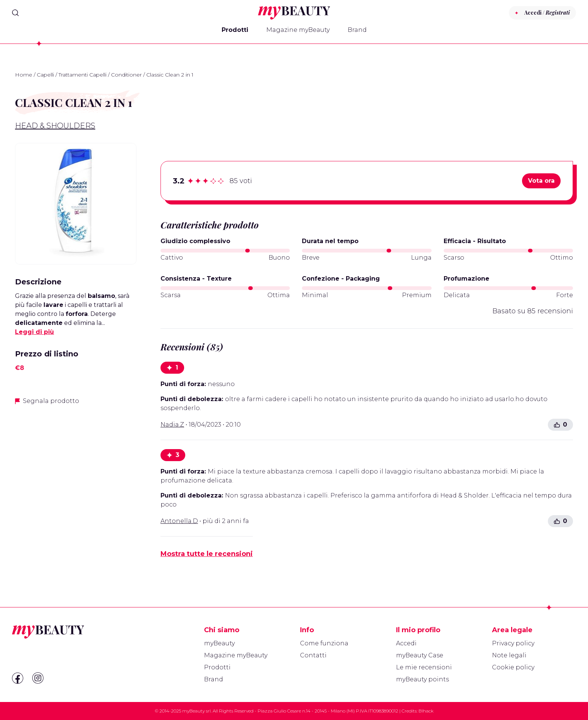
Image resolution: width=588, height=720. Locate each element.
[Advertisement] (76, 464)
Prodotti (235, 30)
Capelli (45, 75)
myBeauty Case (420, 655)
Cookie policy (513, 667)
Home (24, 75)
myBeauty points (422, 679)
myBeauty (219, 643)
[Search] (15, 13)
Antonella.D (179, 521)
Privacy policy (513, 643)
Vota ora (541, 181)
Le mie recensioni (424, 667)
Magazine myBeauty (298, 30)
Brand (357, 30)
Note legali (509, 655)
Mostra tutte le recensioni (207, 554)
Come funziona (324, 643)
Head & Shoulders (55, 126)
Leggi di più (34, 332)
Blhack (426, 711)
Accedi (406, 643)
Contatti (313, 655)
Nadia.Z (172, 425)
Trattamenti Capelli (82, 75)
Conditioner (126, 75)
